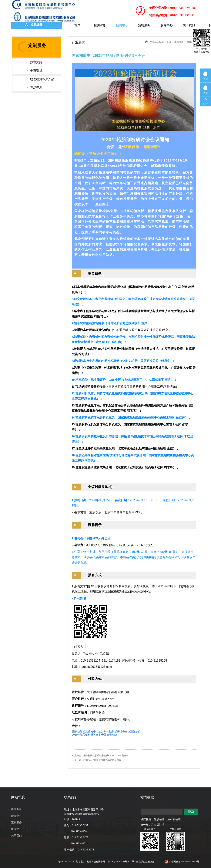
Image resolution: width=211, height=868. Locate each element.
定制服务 (179, 42)
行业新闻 (191, 42)
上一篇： (101, 756)
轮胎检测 (159, 819)
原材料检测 (174, 819)
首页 (77, 25)
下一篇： (98, 760)
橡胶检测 (146, 819)
